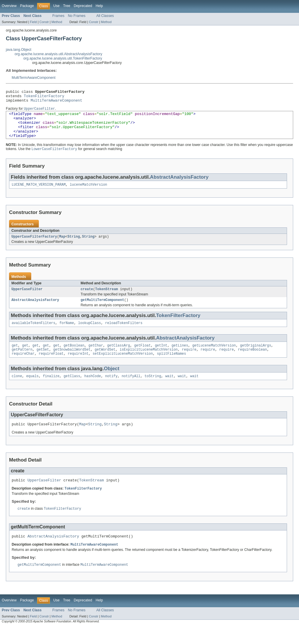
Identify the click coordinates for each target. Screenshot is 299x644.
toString (153, 390)
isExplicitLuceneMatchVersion (149, 362)
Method (57, 22)
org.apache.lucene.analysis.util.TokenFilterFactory (63, 58)
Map (62, 246)
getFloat (142, 357)
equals (33, 390)
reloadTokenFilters (124, 334)
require (189, 362)
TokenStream (107, 299)
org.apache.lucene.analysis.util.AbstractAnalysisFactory (58, 54)
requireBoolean (253, 362)
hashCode (93, 390)
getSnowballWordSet (72, 362)
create (87, 299)
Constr (44, 22)
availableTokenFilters (33, 334)
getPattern (22, 362)
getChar (96, 357)
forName (67, 334)
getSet (43, 362)
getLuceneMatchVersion (214, 357)
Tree (67, 6)
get (15, 357)
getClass (72, 390)
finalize (51, 390)
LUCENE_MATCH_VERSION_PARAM (39, 194)
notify (111, 390)
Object (112, 382)
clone (17, 390)
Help (99, 6)
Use (56, 6)
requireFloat (51, 367)
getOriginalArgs (256, 357)
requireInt (78, 367)
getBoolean (74, 357)
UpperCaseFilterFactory (34, 246)
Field (33, 22)
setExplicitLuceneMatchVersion (123, 367)
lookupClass (89, 334)
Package (27, 6)
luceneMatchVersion (88, 194)
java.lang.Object (19, 50)
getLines (180, 357)
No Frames (77, 16)
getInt (161, 357)
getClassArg (119, 357)
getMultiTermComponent (102, 311)
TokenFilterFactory (44, 98)
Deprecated (83, 6)
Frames (58, 16)
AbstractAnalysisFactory (179, 186)
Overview (9, 6)
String (74, 246)
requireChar (23, 367)
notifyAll (131, 390)
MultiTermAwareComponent (34, 78)
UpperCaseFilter (27, 299)
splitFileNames (171, 367)
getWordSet (105, 362)
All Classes (105, 16)
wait (169, 390)
